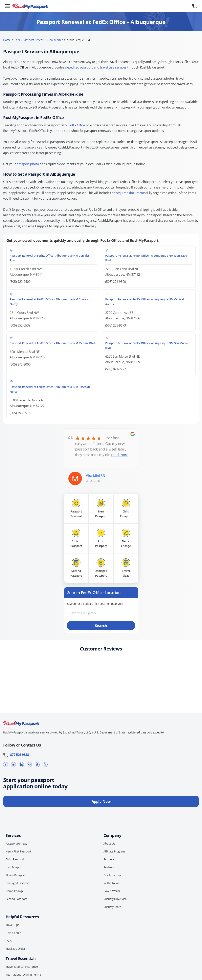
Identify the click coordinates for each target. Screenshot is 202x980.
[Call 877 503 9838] (194, 6)
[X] (45, 765)
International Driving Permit (23, 975)
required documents (131, 193)
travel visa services (113, 67)
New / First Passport (18, 851)
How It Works (112, 891)
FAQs (9, 941)
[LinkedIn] (21, 765)
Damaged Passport (18, 883)
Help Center (13, 933)
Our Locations (112, 875)
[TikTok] (37, 765)
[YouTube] (29, 765)
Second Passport (16, 899)
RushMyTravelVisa (115, 899)
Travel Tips (12, 925)
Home (7, 40)
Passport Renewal (17, 843)
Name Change (15, 891)
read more (120, 455)
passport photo (28, 164)
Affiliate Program (114, 851)
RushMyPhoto (112, 907)
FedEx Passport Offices (29, 40)
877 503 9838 (16, 755)
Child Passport (15, 859)
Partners (109, 859)
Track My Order (15, 949)
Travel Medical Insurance (22, 967)
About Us (109, 843)
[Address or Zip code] (101, 613)
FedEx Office (76, 125)
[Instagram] (13, 765)
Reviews (109, 867)
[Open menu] (8, 6)
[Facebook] (6, 765)
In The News (111, 883)
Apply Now (101, 801)
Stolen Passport (15, 875)
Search (101, 626)
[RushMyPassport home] (101, 6)
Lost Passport (14, 867)
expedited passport (79, 67)
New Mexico (55, 40)
